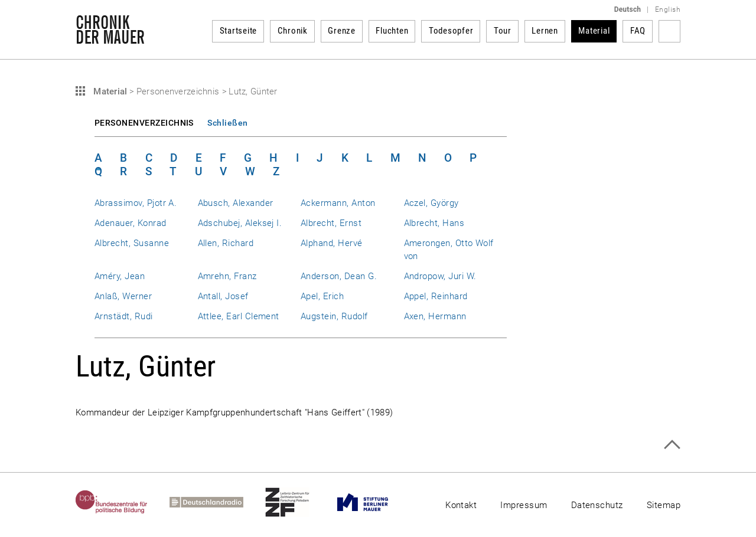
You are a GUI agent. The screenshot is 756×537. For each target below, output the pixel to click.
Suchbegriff (669, 31)
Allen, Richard (226, 243)
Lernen (545, 31)
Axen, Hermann (435, 316)
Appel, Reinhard (436, 296)
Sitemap (664, 505)
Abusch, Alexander (236, 203)
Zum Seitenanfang (672, 445)
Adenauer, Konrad (131, 223)
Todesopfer (451, 31)
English (668, 9)
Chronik (293, 31)
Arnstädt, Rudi (124, 316)
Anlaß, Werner (123, 296)
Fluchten (392, 31)
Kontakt (461, 505)
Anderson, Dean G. (339, 276)
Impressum (524, 505)
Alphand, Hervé (332, 243)
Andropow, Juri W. (440, 276)
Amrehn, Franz (227, 276)
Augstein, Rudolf (334, 316)
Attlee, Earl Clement (239, 316)
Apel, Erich (322, 296)
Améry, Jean (120, 276)
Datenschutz (597, 505)
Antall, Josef (223, 296)
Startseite (239, 31)
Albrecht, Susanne (132, 243)
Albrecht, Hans (434, 223)
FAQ (638, 31)
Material (594, 31)
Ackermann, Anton (338, 203)
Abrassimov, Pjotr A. (136, 203)
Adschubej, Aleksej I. (240, 223)
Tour (503, 31)
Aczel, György (431, 203)
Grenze (342, 31)
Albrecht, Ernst (331, 223)
